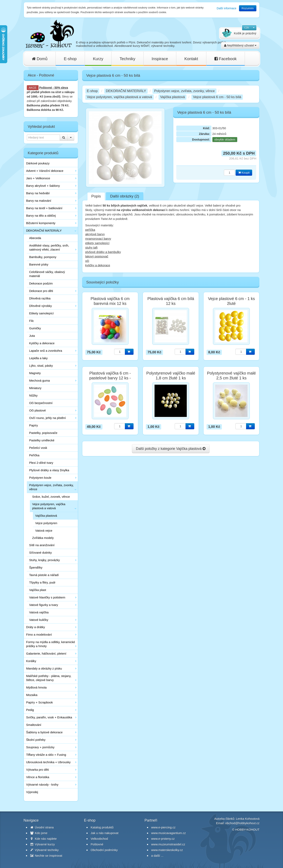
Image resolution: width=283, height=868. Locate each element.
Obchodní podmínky (104, 850)
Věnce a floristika (38, 777)
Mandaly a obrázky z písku (44, 668)
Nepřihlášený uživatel (240, 45)
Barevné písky (39, 264)
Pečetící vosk (38, 448)
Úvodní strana (42, 827)
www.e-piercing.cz (163, 827)
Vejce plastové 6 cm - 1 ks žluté (231, 301)
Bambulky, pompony (43, 257)
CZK (247, 28)
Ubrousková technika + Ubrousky (49, 762)
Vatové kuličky (39, 620)
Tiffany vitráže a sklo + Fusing (46, 755)
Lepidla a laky (39, 358)
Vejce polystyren (46, 523)
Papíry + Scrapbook (40, 702)
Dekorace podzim (41, 283)
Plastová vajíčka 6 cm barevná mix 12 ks (110, 301)
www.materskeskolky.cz (167, 850)
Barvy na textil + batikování (44, 208)
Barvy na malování (39, 201)
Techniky (127, 59)
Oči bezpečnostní (41, 403)
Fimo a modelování (39, 634)
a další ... (157, 856)
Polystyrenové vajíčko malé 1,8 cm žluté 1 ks (171, 376)
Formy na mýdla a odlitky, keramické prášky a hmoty (51, 644)
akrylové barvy (95, 234)
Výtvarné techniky (45, 850)
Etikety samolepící (42, 313)
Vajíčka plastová (46, 516)
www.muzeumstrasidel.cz (168, 844)
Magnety (35, 373)
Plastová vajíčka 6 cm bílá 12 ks (171, 301)
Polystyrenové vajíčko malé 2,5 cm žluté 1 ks (231, 376)
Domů (40, 59)
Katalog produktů (102, 827)
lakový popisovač (97, 256)
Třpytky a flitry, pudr (42, 582)
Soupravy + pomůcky (40, 747)
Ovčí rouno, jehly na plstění (48, 418)
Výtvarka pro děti (38, 770)
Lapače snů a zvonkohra (46, 351)
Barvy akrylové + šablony (43, 186)
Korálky (31, 661)
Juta (32, 336)
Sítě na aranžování (42, 545)
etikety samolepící (97, 243)
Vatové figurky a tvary (44, 605)
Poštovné (46, 88)
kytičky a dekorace (98, 265)
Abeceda (35, 238)
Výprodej (32, 792)
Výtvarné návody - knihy (42, 785)
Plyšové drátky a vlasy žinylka (49, 470)
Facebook (226, 59)
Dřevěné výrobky (41, 306)
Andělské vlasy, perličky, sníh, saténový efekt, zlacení (49, 247)
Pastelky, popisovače (43, 433)
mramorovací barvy (98, 239)
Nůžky (33, 395)
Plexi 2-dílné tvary (41, 463)
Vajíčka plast (38, 590)
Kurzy (98, 59)
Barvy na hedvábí (38, 193)
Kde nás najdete (44, 839)
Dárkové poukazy (38, 163)
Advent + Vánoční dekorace (45, 171)
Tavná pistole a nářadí (44, 575)
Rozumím (248, 8)
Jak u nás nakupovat (105, 833)
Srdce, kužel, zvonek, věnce (51, 497)
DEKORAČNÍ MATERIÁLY (44, 230)
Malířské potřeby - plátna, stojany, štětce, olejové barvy (49, 678)
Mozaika (32, 695)
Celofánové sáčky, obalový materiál (47, 274)
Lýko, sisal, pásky (41, 366)
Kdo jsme (39, 833)
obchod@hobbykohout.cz (242, 823)
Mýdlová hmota (37, 687)
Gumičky (35, 328)
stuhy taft (91, 247)
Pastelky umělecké (42, 440)
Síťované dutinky (41, 553)
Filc (32, 321)
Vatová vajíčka (39, 612)
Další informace (226, 8)
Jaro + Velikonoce (38, 178)
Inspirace (160, 59)
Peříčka (34, 455)
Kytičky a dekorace (42, 343)
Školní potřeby (36, 740)
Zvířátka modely (43, 538)
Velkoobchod (99, 839)
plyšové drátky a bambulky (103, 252)
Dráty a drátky (36, 627)
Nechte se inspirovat (46, 856)
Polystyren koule (40, 478)
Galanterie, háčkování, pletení (46, 653)
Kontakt (191, 59)
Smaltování (34, 725)
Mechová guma (40, 380)
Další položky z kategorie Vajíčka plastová (171, 449)
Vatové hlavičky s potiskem (47, 597)
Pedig (30, 710)
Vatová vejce (44, 531)
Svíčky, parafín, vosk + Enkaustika (49, 717)
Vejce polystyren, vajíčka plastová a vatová (49, 506)
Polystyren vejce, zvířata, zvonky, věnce (52, 487)
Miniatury (35, 388)
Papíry (34, 425)
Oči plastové (38, 410)
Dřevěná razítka (40, 298)
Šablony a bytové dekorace (44, 732)
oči (87, 261)
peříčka (90, 230)
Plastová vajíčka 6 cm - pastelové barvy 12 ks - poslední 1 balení (110, 378)
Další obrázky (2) (125, 196)
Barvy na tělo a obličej (41, 216)
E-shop (70, 59)
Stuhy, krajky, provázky (45, 560)
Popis (96, 196)
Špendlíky (36, 567)
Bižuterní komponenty (41, 223)
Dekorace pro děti (41, 291)
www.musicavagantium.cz (169, 833)
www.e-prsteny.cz (163, 839)
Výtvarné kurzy (43, 844)
